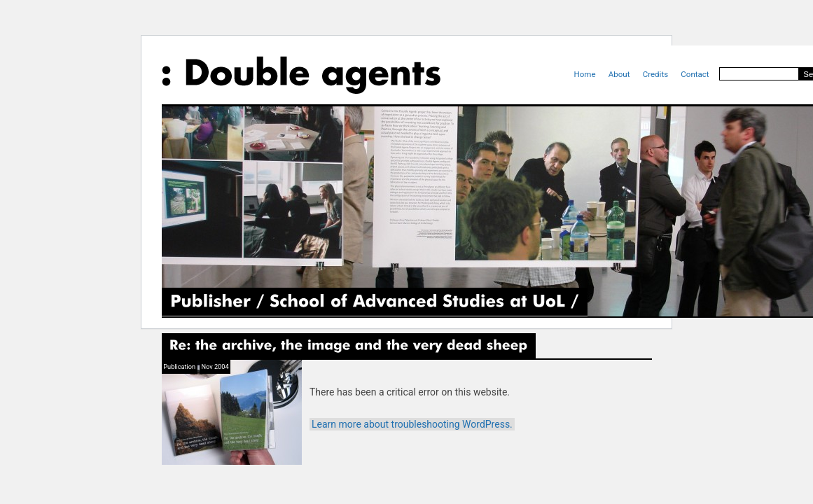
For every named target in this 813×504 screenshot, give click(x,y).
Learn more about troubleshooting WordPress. (412, 424)
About (619, 74)
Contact (695, 74)
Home (585, 74)
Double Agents (301, 75)
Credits (655, 74)
